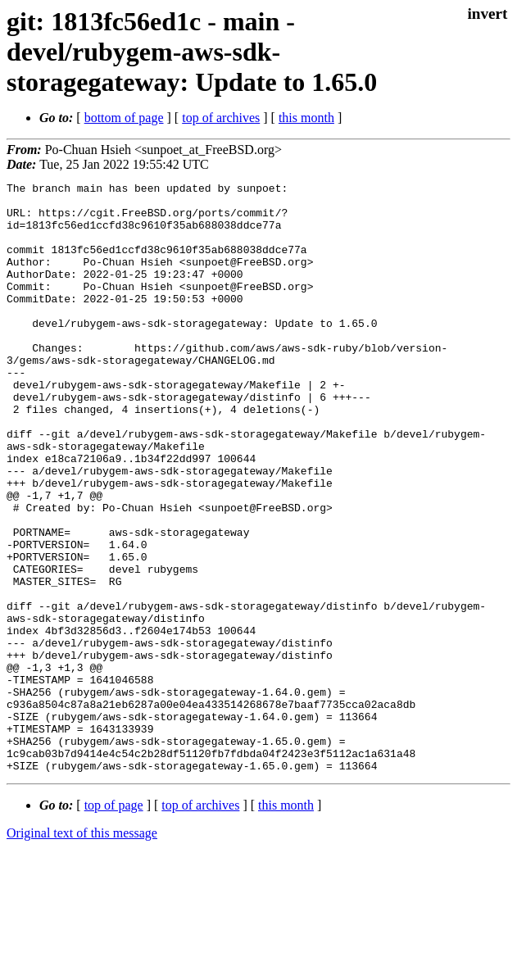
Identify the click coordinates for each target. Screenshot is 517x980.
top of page (114, 923)
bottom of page (124, 118)
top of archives (221, 118)
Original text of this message (82, 951)
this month (306, 118)
